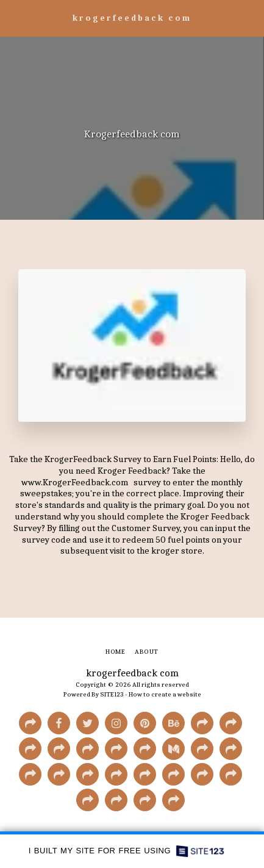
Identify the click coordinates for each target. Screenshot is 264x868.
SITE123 (112, 694)
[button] (13, 17)
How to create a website (165, 694)
